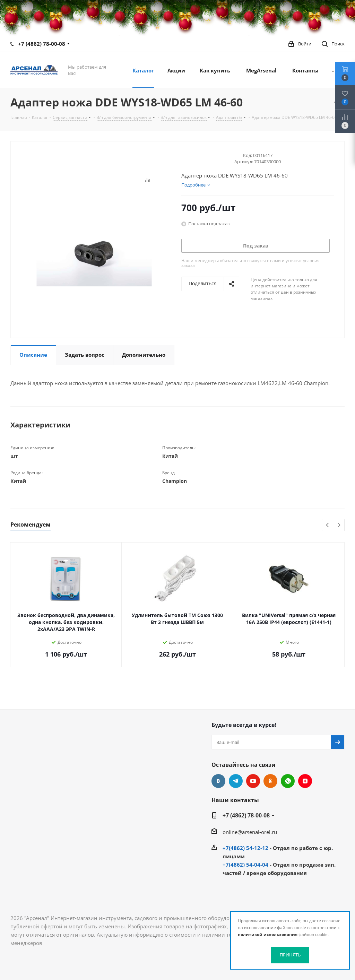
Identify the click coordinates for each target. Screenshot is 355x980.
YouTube (253, 781)
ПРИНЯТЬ (290, 955)
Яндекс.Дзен (305, 781)
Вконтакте (218, 781)
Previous (328, 525)
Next (339, 525)
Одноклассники (270, 781)
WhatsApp (288, 781)
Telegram (236, 781)
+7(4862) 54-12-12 (245, 848)
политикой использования (268, 934)
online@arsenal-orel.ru (250, 832)
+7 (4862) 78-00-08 (42, 44)
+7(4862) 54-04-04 (245, 865)
